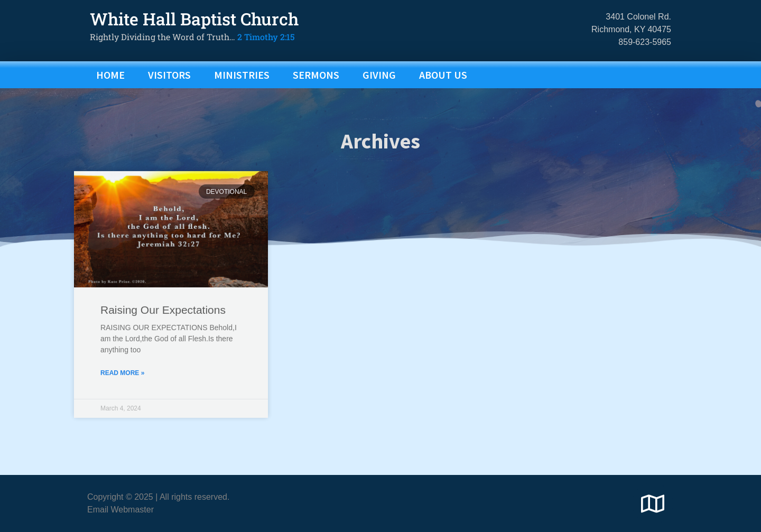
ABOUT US (443, 75)
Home (110, 75)
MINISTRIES (242, 75)
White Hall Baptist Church (194, 19)
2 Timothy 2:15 (266, 37)
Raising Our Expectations (163, 333)
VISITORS (169, 75)
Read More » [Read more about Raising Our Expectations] (122, 396)
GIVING (379, 75)
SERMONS (316, 75)
